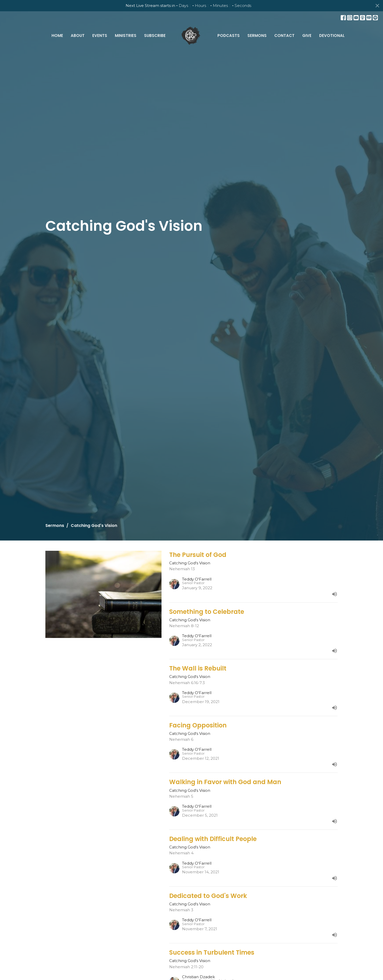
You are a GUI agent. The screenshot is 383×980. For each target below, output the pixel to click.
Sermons (257, 36)
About (78, 36)
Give (307, 36)
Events (100, 36)
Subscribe (155, 36)
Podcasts (229, 36)
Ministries (126, 36)
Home (57, 36)
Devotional (332, 36)
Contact (284, 36)
